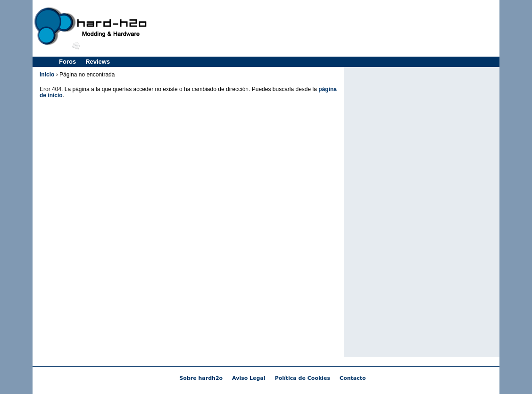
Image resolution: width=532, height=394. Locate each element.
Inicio (47, 75)
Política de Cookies (303, 378)
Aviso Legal (249, 378)
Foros (67, 62)
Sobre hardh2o (201, 378)
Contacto (353, 378)
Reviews (98, 62)
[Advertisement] (325, 28)
